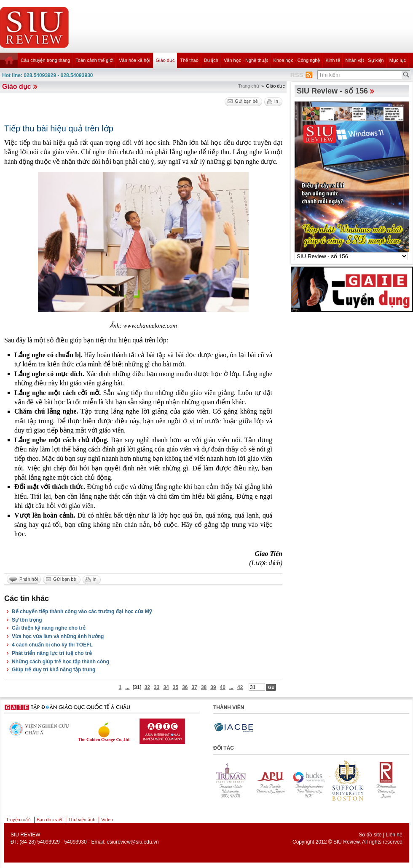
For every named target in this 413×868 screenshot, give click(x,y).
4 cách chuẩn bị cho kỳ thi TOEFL (52, 645)
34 (166, 687)
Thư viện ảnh (82, 820)
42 (240, 687)
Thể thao (189, 60)
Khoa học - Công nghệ (297, 60)
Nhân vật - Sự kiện (365, 60)
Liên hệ (394, 835)
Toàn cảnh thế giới (94, 60)
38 (204, 687)
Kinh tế (333, 60)
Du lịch (211, 60)
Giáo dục (165, 60)
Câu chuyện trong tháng (45, 60)
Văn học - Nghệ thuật (246, 60)
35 (176, 687)
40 (223, 687)
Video (107, 820)
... (127, 687)
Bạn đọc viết (50, 820)
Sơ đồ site (370, 835)
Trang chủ (249, 86)
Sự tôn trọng (27, 620)
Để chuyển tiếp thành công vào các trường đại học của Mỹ (82, 612)
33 (157, 687)
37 (194, 687)
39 (213, 687)
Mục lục (398, 60)
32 (147, 687)
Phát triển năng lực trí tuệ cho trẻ (52, 653)
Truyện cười (18, 820)
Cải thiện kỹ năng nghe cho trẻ (49, 628)
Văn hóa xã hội (134, 60)
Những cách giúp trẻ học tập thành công (60, 662)
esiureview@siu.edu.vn (133, 842)
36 (185, 687)
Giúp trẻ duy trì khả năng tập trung (54, 670)
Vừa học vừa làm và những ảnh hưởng (58, 636)
